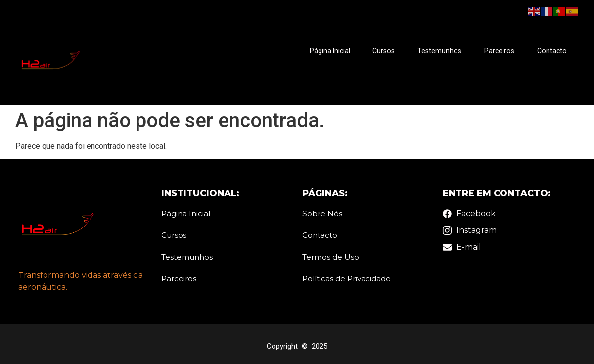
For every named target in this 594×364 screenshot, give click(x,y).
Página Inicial (331, 51)
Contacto (551, 51)
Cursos (384, 51)
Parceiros (499, 51)
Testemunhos (440, 51)
